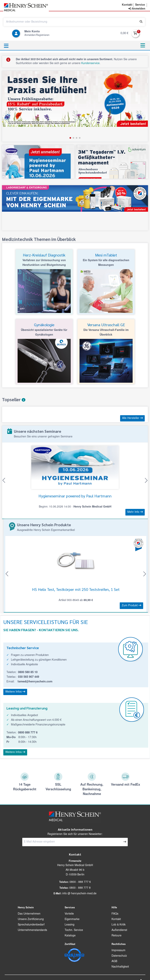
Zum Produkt (131, 605)
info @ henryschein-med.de (79, 894)
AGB (114, 961)
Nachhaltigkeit (120, 967)
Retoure (117, 936)
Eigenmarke (72, 919)
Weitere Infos (15, 692)
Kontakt (116, 919)
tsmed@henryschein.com (35, 682)
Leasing (70, 925)
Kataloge (70, 936)
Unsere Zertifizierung (31, 919)
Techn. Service (74, 930)
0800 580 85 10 (28, 672)
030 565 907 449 (29, 677)
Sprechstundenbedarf (31, 925)
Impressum (118, 951)
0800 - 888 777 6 (80, 882)
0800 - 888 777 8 (80, 888)
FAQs (115, 914)
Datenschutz (119, 956)
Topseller (14, 400)
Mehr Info (135, 512)
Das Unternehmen (29, 914)
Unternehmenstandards (32, 930)
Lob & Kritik (119, 925)
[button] (127, 5)
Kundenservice (90, 63)
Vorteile (69, 914)
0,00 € (124, 33)
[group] (75, 106)
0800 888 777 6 (28, 733)
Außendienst (119, 930)
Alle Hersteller (132, 418)
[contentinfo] (137, 9)
